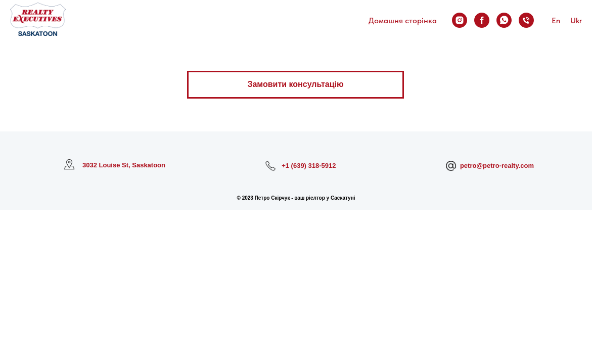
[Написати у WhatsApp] (504, 20)
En (556, 20)
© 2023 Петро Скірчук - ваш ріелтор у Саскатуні (296, 198)
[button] (295, 85)
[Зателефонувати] (526, 20)
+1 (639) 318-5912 (309, 166)
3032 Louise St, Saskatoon (124, 165)
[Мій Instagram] (460, 20)
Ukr (576, 20)
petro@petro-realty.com (497, 166)
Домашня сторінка (403, 20)
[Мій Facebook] (482, 20)
